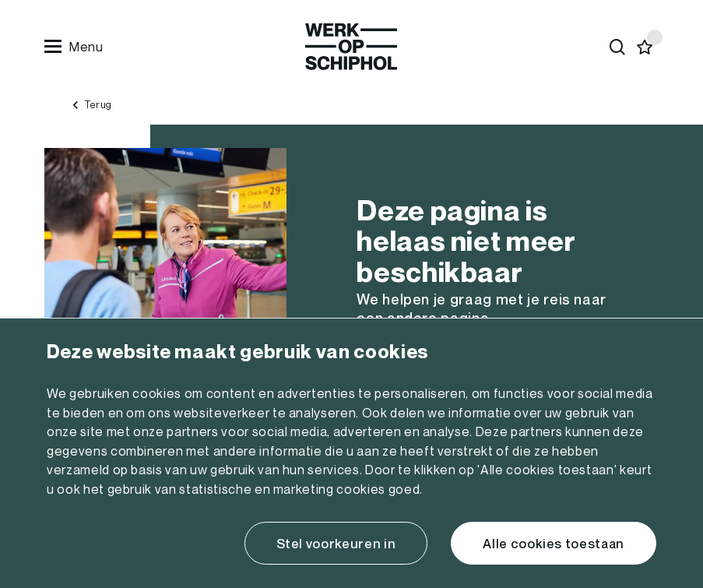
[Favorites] (645, 47)
